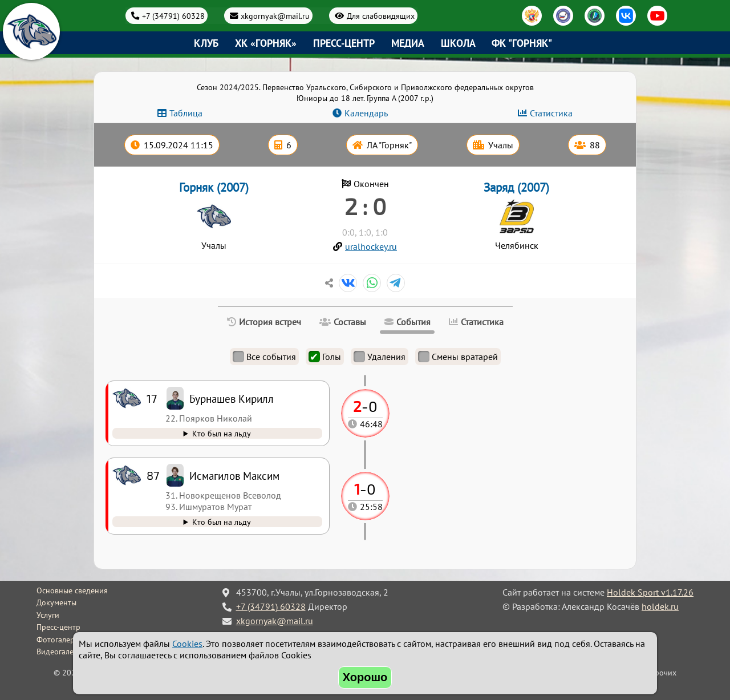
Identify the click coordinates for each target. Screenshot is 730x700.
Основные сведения (72, 590)
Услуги (48, 615)
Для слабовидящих (381, 16)
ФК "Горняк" (522, 43)
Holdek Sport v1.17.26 (650, 592)
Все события (264, 357)
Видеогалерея (61, 652)
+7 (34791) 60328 (173, 16)
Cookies (187, 644)
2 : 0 (365, 206)
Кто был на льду (222, 522)
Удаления (380, 357)
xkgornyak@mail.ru (275, 16)
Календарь (366, 113)
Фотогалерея (60, 640)
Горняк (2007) (214, 187)
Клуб (206, 43)
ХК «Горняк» (266, 43)
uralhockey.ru (371, 246)
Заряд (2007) (516, 187)
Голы (325, 357)
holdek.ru (660, 606)
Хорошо (365, 677)
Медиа (408, 43)
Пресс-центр (344, 43)
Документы (56, 602)
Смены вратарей (458, 357)
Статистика (551, 113)
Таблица (186, 113)
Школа (458, 43)
